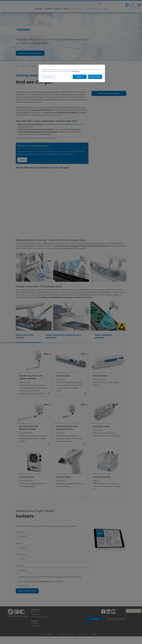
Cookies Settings (48, 77)
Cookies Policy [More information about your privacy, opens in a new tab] (75, 71)
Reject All (80, 77)
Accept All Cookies (95, 77)
